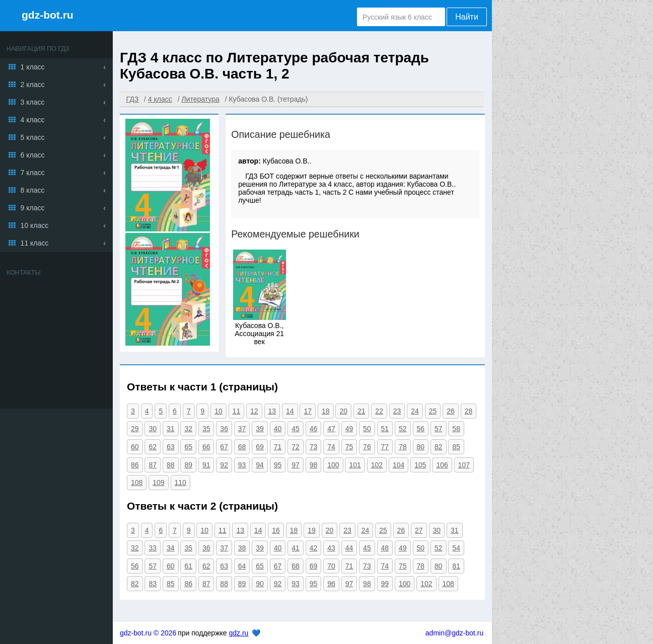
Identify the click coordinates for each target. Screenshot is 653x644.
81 (456, 566)
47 (331, 429)
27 (419, 530)
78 (403, 447)
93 (242, 465)
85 (456, 447)
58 (456, 429)
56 (421, 429)
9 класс (33, 208)
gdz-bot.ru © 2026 (148, 633)
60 (135, 447)
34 (171, 548)
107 (464, 465)
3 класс (33, 102)
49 (349, 429)
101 (355, 465)
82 (439, 447)
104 (398, 465)
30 (153, 429)
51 (385, 429)
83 (153, 584)
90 (260, 584)
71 (278, 447)
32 (188, 429)
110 (180, 482)
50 (367, 429)
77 (385, 447)
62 (153, 447)
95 (278, 465)
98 (314, 465)
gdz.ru (238, 633)
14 (290, 411)
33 (153, 548)
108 (137, 482)
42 (314, 548)
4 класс (33, 120)
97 (296, 465)
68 (242, 447)
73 (314, 447)
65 (188, 447)
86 (135, 465)
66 (206, 447)
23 (397, 411)
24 (415, 411)
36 (224, 429)
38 (242, 548)
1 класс (33, 67)
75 (349, 447)
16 (276, 530)
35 (206, 429)
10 (219, 411)
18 (326, 411)
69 (260, 447)
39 (260, 429)
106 (442, 465)
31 (171, 429)
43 (331, 548)
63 (171, 447)
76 (367, 447)
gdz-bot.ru (48, 15)
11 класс (35, 243)
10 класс (35, 225)
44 (349, 548)
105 (420, 465)
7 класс (33, 173)
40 (278, 429)
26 (451, 411)
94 (260, 465)
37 (242, 429)
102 (377, 465)
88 (171, 465)
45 (296, 429)
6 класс (33, 155)
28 (469, 411)
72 (296, 447)
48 (385, 548)
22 (379, 411)
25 (433, 411)
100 (333, 465)
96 (331, 584)
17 (308, 411)
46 (314, 429)
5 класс (33, 137)
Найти (467, 17)
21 (361, 411)
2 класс (33, 85)
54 (456, 548)
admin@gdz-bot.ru (454, 633)
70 (331, 566)
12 (254, 411)
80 (421, 447)
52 (403, 429)
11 (237, 411)
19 (312, 530)
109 (158, 482)
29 (135, 429)
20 (343, 411)
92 (224, 465)
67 (224, 447)
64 (242, 566)
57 (439, 429)
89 (188, 465)
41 (296, 548)
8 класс (33, 190)
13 (272, 411)
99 (385, 584)
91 (206, 465)
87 (153, 465)
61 (188, 566)
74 (331, 447)
